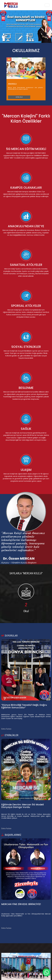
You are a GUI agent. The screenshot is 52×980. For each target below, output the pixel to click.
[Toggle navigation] (47, 5)
